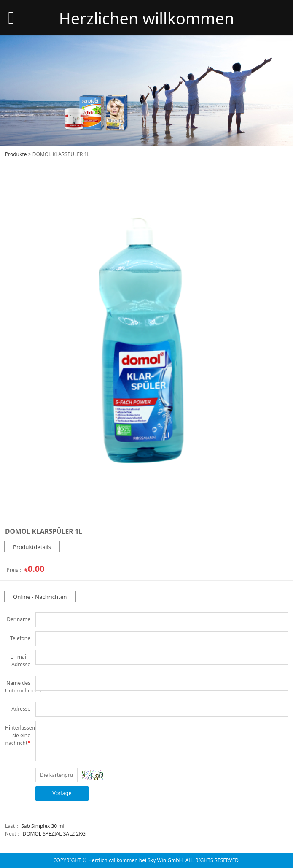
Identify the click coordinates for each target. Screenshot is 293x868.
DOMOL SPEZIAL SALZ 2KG (54, 834)
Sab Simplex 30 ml (43, 826)
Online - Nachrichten (40, 597)
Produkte (16, 154)
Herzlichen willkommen (147, 18)
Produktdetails (32, 547)
